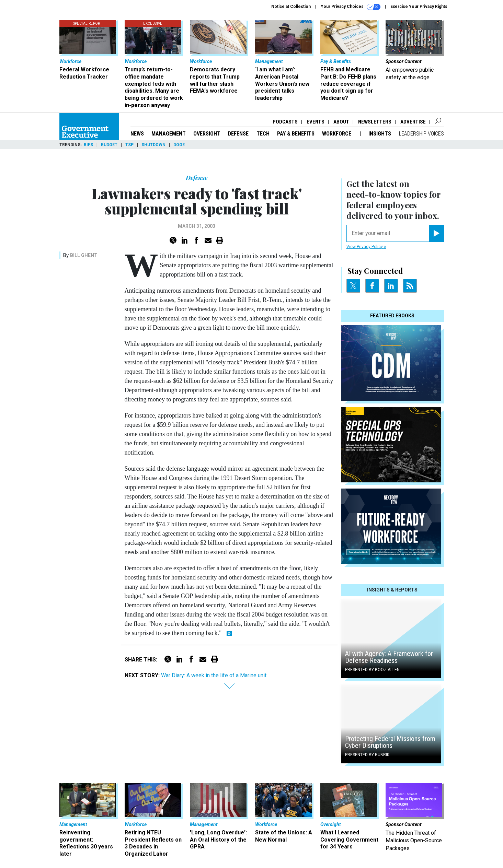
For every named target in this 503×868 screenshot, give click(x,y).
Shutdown (153, 145)
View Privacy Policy (366, 247)
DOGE (179, 145)
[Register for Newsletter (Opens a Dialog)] (436, 233)
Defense (238, 134)
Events (316, 122)
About (341, 122)
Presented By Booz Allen (372, 670)
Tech (263, 134)
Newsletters (375, 122)
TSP (129, 145)
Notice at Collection (291, 7)
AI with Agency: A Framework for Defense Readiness (389, 657)
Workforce (337, 134)
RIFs (88, 145)
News (137, 134)
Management (169, 134)
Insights (380, 134)
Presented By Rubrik (367, 755)
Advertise (413, 122)
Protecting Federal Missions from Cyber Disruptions (390, 742)
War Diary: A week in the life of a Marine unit (214, 675)
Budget (109, 145)
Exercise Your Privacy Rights (419, 7)
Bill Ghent (84, 255)
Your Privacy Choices (351, 7)
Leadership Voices (421, 134)
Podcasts (285, 122)
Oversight (207, 134)
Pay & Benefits (296, 134)
